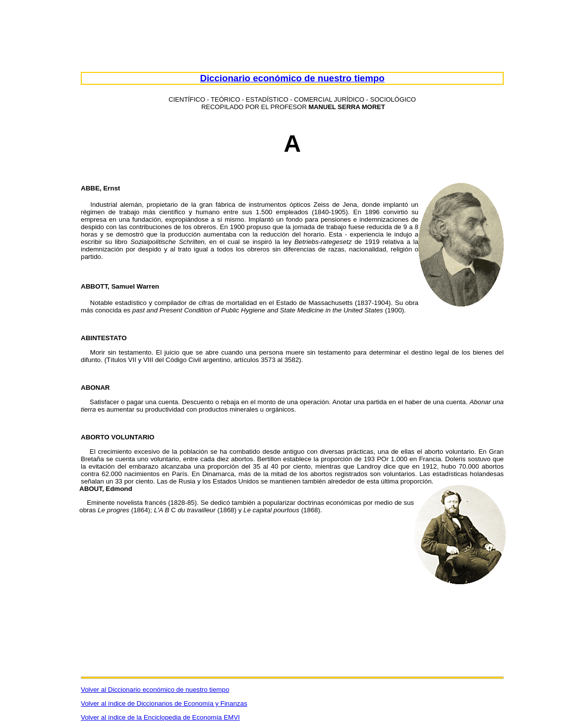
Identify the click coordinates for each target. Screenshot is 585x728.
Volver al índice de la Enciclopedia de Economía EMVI (160, 717)
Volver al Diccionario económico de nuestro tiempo (155, 690)
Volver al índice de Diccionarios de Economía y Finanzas (164, 703)
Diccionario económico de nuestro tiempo (292, 78)
